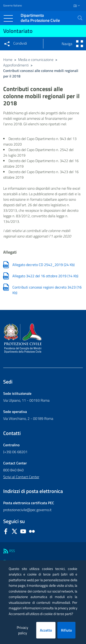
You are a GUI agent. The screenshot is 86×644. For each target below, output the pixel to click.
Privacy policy (22, 630)
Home (8, 60)
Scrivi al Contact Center (21, 477)
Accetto (46, 630)
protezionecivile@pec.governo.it (27, 510)
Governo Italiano (12, 6)
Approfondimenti (16, 65)
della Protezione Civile (40, 18)
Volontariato (18, 31)
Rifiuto (66, 630)
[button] (80, 18)
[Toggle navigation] (8, 18)
